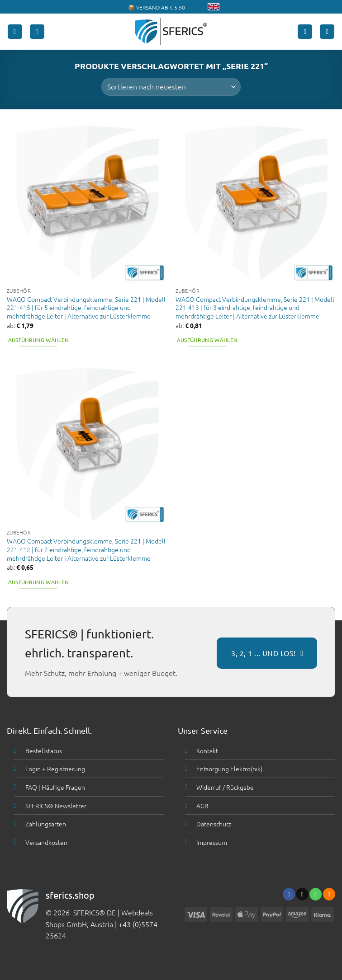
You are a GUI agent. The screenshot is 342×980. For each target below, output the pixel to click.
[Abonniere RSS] (329, 894)
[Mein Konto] (305, 32)
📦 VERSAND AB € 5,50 (157, 7)
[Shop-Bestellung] (171, 87)
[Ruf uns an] (316, 894)
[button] (15, 32)
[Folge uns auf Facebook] (289, 894)
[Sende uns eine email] (302, 894)
